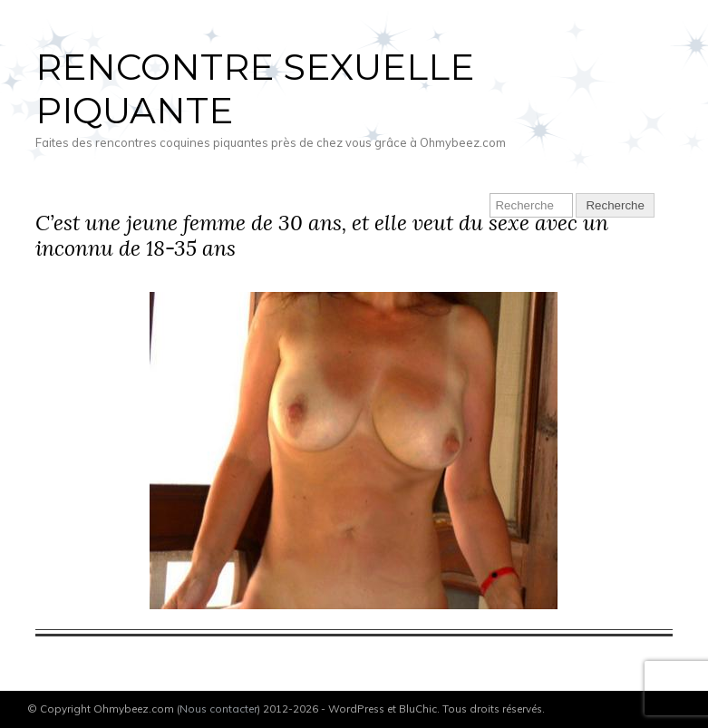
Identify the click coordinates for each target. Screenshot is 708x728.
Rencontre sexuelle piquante (255, 88)
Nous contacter (218, 709)
